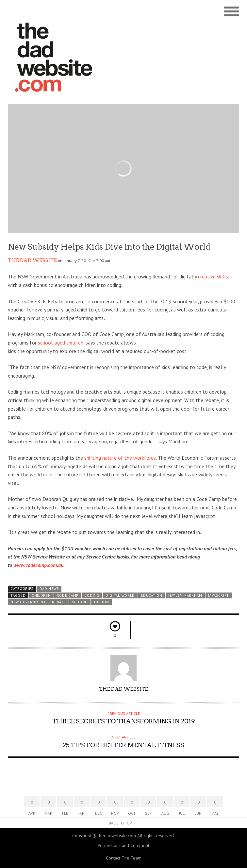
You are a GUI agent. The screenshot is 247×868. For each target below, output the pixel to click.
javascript (219, 595)
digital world (120, 595)
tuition (101, 602)
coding (92, 595)
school (80, 602)
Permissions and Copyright (124, 845)
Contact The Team (124, 858)
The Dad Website (32, 260)
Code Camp (68, 595)
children (41, 595)
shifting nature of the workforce (120, 458)
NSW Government (28, 602)
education (151, 595)
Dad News (49, 589)
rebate (59, 602)
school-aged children (61, 343)
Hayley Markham (185, 595)
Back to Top (120, 823)
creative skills (213, 276)
